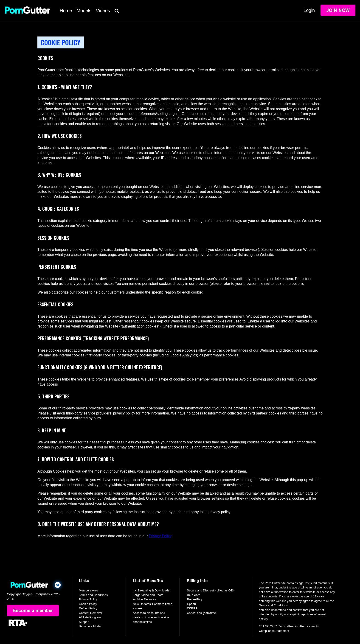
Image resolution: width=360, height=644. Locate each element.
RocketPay (194, 599)
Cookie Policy (88, 604)
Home (66, 11)
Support (84, 622)
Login (309, 10)
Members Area (89, 590)
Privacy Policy (160, 536)
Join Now (338, 10)
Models (84, 11)
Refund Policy (88, 608)
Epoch (191, 604)
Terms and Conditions (93, 595)
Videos (103, 11)
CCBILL (192, 608)
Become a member (33, 610)
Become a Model (90, 626)
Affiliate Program (90, 617)
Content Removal (90, 613)
